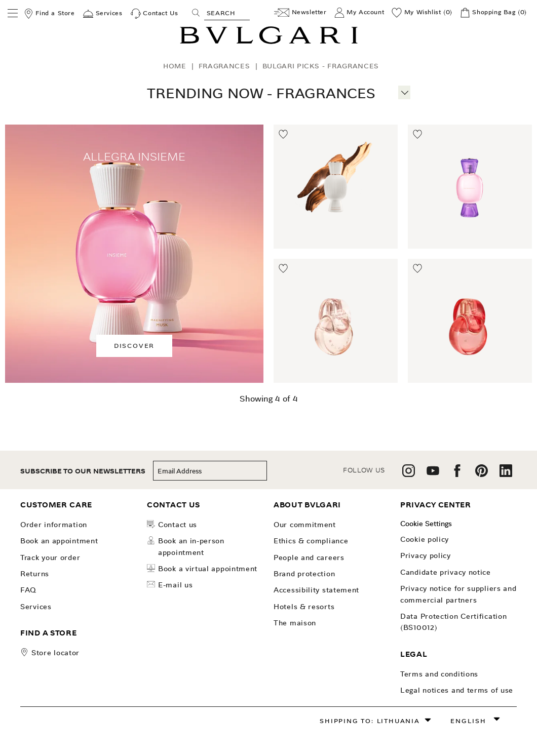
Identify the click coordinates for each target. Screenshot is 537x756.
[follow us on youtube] (433, 474)
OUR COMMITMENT (305, 525)
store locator (55, 653)
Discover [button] (134, 346)
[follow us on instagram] (409, 474)
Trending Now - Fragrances (261, 93)
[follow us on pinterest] (482, 474)
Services (36, 607)
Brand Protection (304, 574)
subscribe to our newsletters (83, 471)
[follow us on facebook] (457, 474)
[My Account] (359, 13)
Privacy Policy (426, 555)
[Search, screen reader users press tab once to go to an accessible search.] (227, 13)
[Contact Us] (155, 14)
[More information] (404, 91)
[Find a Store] (49, 14)
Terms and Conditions (439, 674)
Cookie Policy (425, 539)
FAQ (28, 590)
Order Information (54, 525)
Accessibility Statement (316, 590)
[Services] (103, 14)
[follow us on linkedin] (506, 474)
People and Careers (309, 558)
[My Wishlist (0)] (422, 13)
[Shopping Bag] (493, 13)
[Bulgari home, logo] (269, 42)
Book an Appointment (59, 541)
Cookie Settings (426, 524)
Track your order (50, 558)
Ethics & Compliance (311, 541)
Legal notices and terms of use (457, 690)
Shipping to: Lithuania (370, 721)
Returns (35, 574)
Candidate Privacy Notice (446, 572)
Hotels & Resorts (304, 607)
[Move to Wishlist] (284, 135)
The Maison (295, 623)
